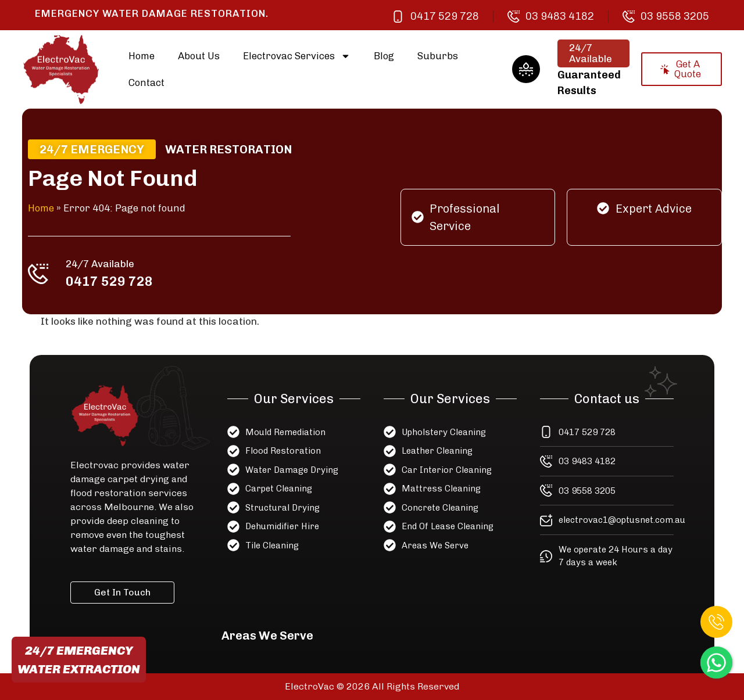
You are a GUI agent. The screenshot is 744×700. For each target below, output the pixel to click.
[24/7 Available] (40, 273)
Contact (146, 82)
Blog (384, 56)
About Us (199, 56)
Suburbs (438, 56)
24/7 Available (101, 264)
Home (142, 56)
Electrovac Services (297, 56)
